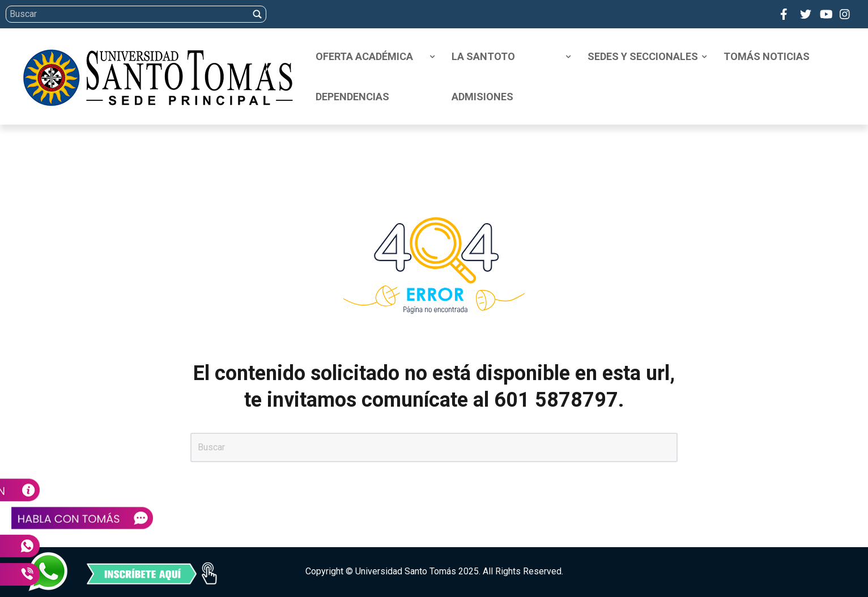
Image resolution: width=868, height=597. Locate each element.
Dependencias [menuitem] (352, 97)
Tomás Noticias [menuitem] (767, 56)
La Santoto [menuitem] (483, 56)
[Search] (432, 14)
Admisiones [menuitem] (482, 97)
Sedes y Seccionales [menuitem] (643, 56)
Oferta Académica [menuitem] (364, 56)
